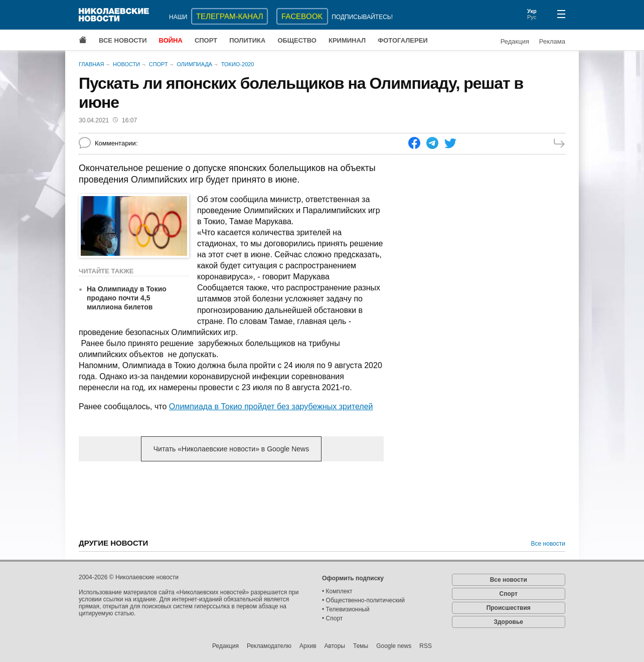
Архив (308, 646)
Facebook (302, 16)
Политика (247, 40)
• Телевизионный (346, 609)
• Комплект (337, 591)
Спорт (206, 40)
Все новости (123, 40)
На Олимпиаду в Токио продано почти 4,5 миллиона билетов (127, 298)
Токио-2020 (238, 64)
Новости (126, 64)
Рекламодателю (269, 646)
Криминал (347, 40)
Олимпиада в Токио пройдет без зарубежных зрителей (271, 406)
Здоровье (508, 622)
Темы (361, 646)
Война (171, 40)
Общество (297, 40)
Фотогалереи (403, 40)
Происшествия (509, 608)
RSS (426, 646)
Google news (394, 646)
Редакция (515, 41)
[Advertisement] (231, 548)
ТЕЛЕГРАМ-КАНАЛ (229, 16)
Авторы (335, 646)
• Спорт (332, 618)
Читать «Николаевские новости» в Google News (231, 449)
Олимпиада (194, 64)
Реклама (552, 41)
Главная (91, 64)
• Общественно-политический (363, 600)
